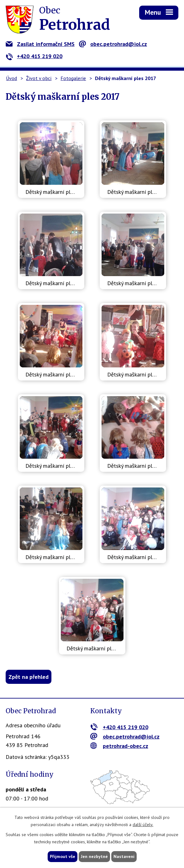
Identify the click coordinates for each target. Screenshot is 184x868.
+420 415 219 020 (34, 56)
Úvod (11, 78)
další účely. (143, 825)
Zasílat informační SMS (40, 44)
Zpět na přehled (29, 677)
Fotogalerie (73, 78)
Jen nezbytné (94, 856)
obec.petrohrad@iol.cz (113, 44)
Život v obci (39, 78)
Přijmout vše (63, 856)
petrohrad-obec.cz (119, 746)
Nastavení (124, 856)
